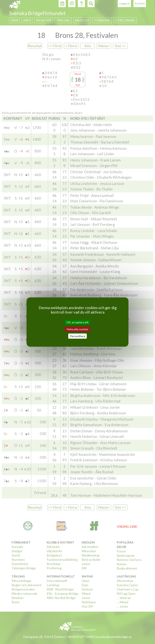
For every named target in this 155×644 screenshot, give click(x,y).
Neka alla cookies (77, 329)
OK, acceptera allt (77, 322)
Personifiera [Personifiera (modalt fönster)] (77, 336)
